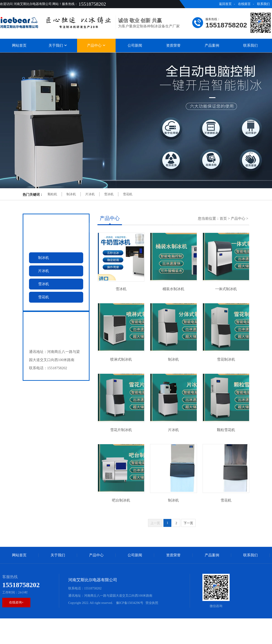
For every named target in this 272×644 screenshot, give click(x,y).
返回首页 (225, 4)
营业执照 (152, 603)
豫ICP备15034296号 (129, 603)
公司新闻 (135, 45)
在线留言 (244, 4)
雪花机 (128, 194)
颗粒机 (52, 194)
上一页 (155, 523)
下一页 (188, 523)
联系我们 (263, 4)
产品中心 (96, 45)
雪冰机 (109, 194)
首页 (223, 218)
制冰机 (71, 194)
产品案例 (212, 45)
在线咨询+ (16, 602)
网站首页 (19, 45)
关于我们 (58, 45)
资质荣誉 (173, 45)
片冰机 (90, 194)
